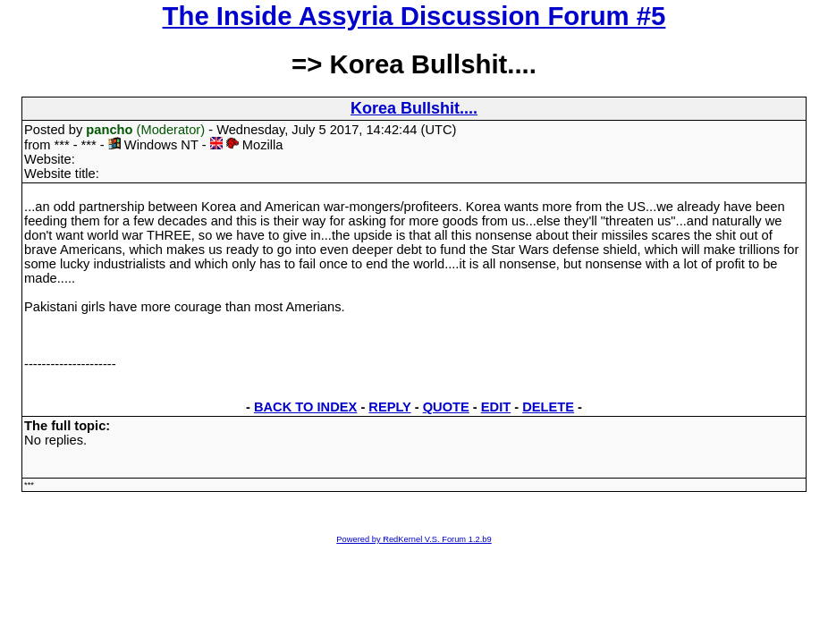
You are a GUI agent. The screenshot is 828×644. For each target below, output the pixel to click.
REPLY (389, 407)
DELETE (548, 407)
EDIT (496, 407)
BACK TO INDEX (305, 407)
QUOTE (446, 407)
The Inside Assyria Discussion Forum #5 (414, 16)
